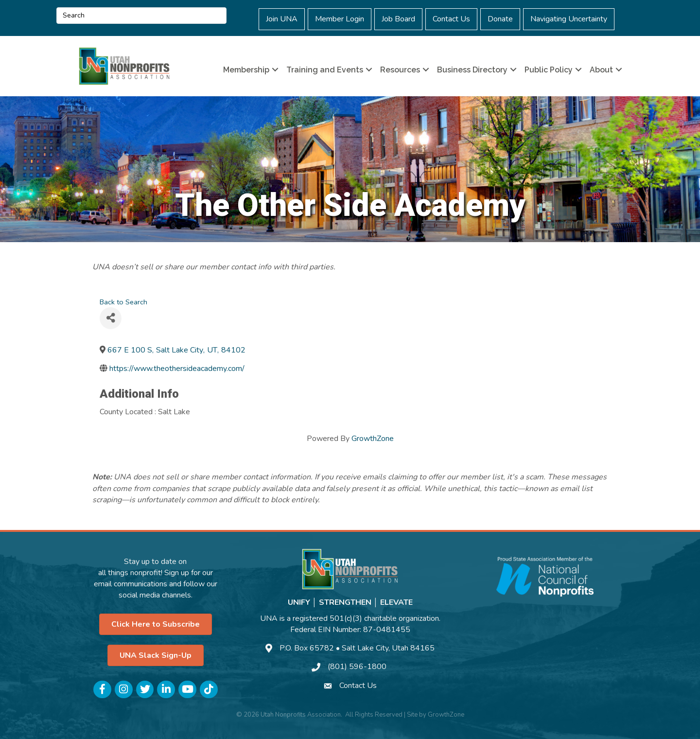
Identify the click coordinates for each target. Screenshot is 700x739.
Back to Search (123, 302)
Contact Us (451, 19)
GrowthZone (373, 439)
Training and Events (325, 70)
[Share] (111, 318)
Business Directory (472, 70)
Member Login (340, 19)
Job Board (398, 19)
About (601, 70)
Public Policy (549, 70)
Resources (400, 70)
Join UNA (282, 19)
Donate (500, 19)
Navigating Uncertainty (569, 19)
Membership (246, 70)
